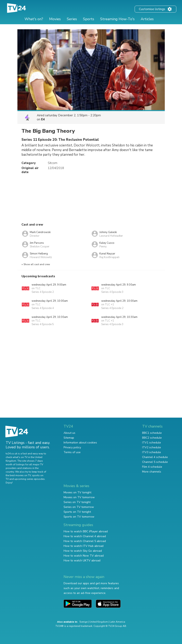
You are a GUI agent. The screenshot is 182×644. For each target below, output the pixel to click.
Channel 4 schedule (155, 457)
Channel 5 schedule (155, 462)
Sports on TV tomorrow (79, 517)
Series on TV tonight (77, 502)
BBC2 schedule (152, 438)
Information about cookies (80, 443)
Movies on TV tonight (77, 492)
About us (69, 433)
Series (72, 19)
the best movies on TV (18, 475)
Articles (147, 19)
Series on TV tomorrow (79, 507)
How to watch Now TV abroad (84, 556)
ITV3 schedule (152, 452)
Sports (89, 19)
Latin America (117, 622)
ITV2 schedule (152, 447)
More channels (152, 472)
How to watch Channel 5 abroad (85, 541)
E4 (43, 119)
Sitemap (69, 438)
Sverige (83, 622)
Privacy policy (72, 447)
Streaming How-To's (117, 19)
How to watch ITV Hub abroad (84, 546)
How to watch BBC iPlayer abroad (86, 531)
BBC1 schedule (152, 433)
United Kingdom (99, 622)
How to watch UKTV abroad (82, 560)
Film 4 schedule (152, 467)
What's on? (34, 19)
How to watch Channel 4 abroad (85, 536)
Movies (55, 19)
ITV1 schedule (152, 443)
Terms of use (72, 452)
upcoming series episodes (30, 479)
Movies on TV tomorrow (79, 497)
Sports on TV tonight (77, 512)
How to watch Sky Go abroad (83, 551)
